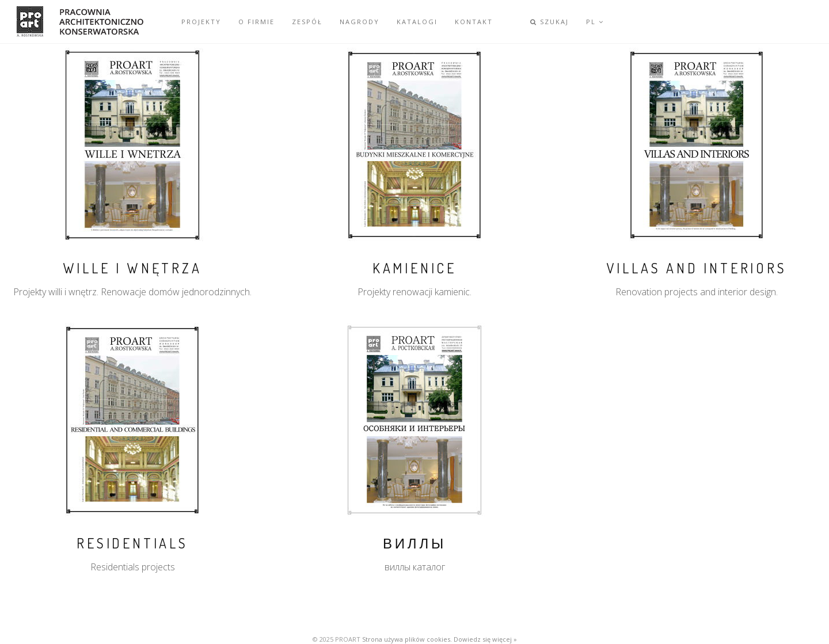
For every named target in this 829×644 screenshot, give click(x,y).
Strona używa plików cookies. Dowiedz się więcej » (440, 639)
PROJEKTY (201, 22)
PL (595, 22)
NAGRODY (360, 22)
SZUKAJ (550, 22)
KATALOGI (417, 22)
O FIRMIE (256, 22)
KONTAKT (474, 22)
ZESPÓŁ (307, 22)
